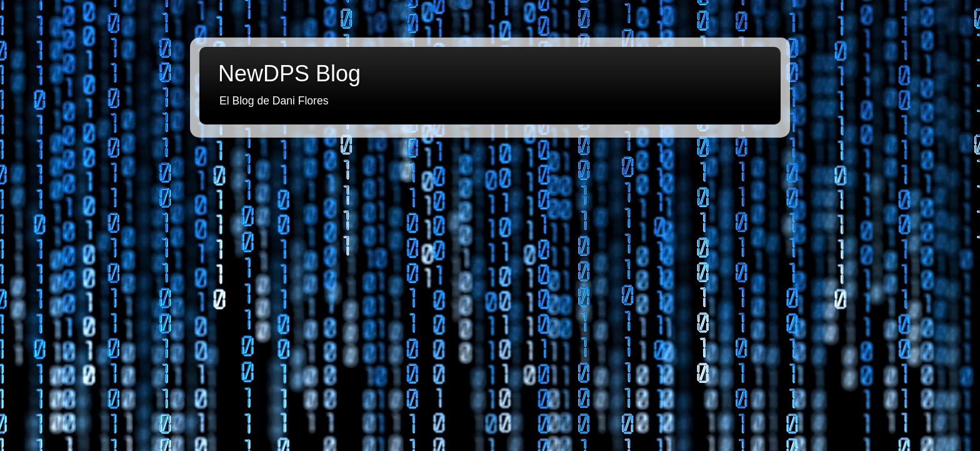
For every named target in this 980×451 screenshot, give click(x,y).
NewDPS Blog (289, 73)
